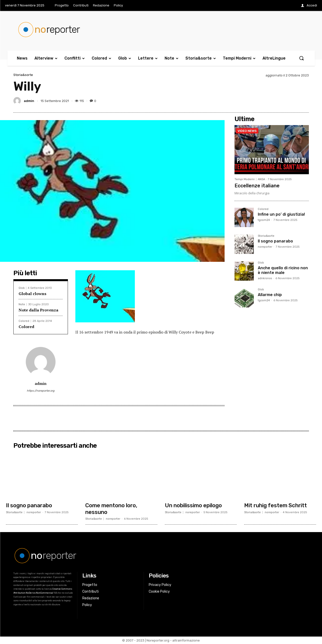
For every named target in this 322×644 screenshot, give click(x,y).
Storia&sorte (23, 75)
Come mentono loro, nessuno (111, 509)
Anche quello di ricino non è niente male (283, 270)
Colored (24, 321)
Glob (22, 288)
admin (29, 101)
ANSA (261, 179)
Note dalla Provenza (38, 310)
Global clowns (32, 294)
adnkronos (265, 278)
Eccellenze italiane (257, 186)
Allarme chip (270, 295)
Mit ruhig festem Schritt (276, 505)
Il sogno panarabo (275, 241)
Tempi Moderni (245, 179)
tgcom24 (264, 220)
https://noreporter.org (41, 391)
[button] (301, 58)
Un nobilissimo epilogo (193, 505)
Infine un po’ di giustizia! (281, 214)
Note (22, 304)
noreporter (265, 247)
